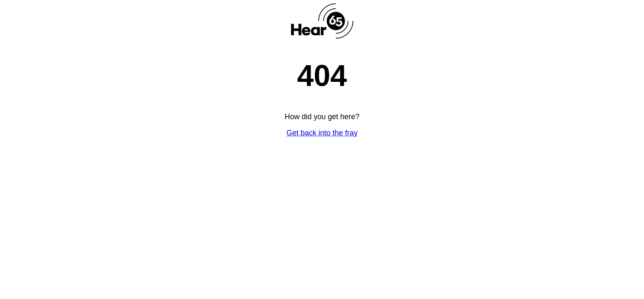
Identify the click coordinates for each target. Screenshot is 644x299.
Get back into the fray (322, 133)
